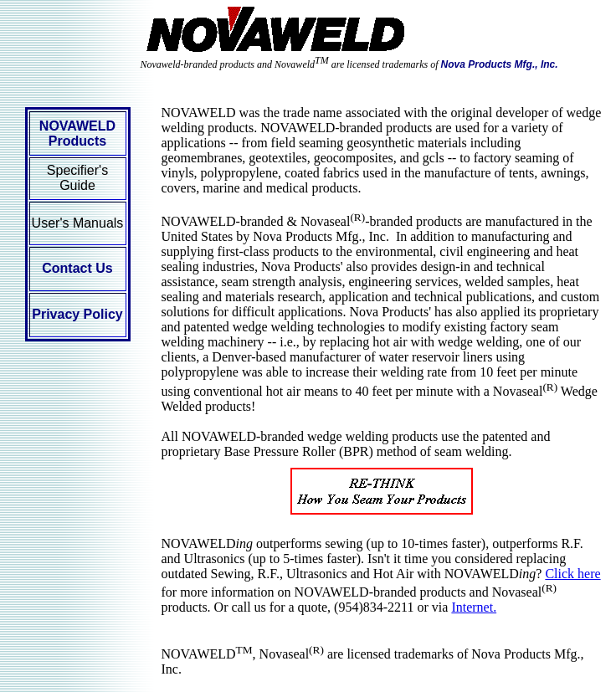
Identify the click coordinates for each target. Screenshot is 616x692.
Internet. (474, 607)
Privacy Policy (77, 314)
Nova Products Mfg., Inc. (500, 64)
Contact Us (77, 268)
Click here (572, 574)
